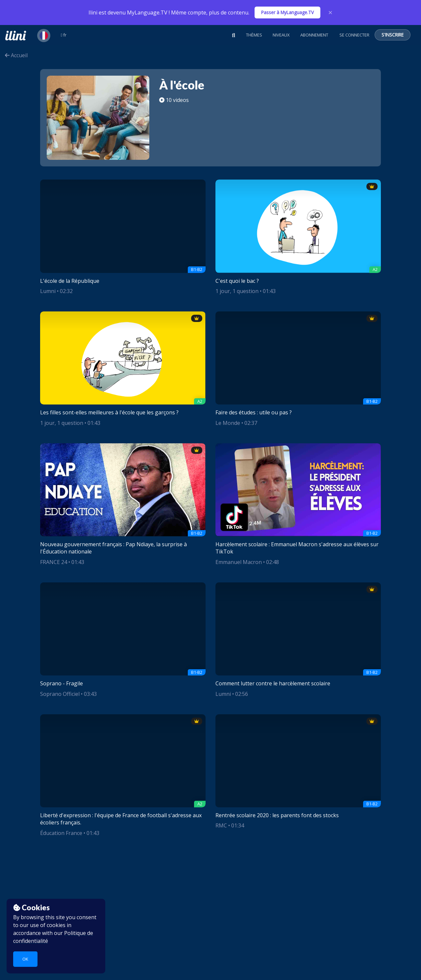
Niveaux (281, 35)
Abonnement (314, 35)
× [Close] (330, 12)
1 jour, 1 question (237, 291)
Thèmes (254, 35)
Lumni (48, 291)
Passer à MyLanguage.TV (287, 12)
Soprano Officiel (60, 694)
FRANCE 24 (54, 562)
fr (64, 35)
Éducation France (61, 833)
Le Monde (228, 423)
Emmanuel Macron (239, 562)
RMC (221, 825)
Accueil (16, 55)
